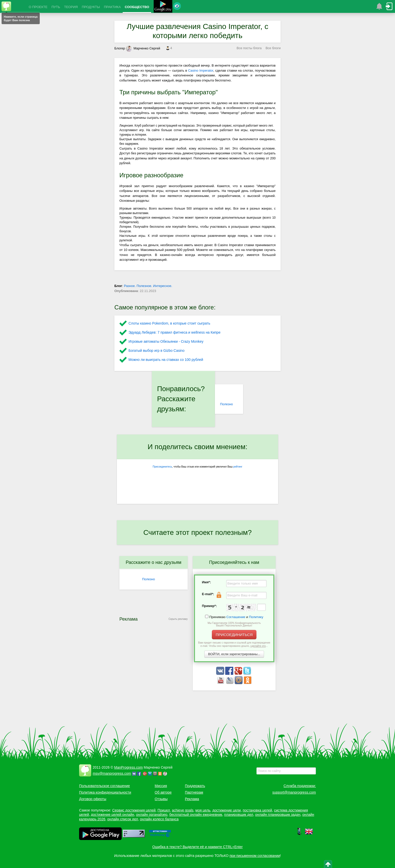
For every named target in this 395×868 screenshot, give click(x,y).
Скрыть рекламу (178, 619)
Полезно (226, 404)
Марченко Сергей (143, 48)
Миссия (161, 786)
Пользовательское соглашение (105, 786)
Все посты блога (249, 48)
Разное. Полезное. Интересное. (148, 286)
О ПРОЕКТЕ (38, 7)
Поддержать (195, 786)
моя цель (203, 810)
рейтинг (238, 467)
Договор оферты (93, 799)
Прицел (164, 810)
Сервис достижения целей (134, 810)
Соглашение (236, 617)
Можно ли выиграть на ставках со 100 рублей (166, 360)
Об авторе (163, 792)
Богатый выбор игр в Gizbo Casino (156, 351)
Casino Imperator (201, 70)
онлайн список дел (123, 819)
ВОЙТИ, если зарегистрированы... (234, 654)
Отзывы (161, 799)
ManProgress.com (128, 767)
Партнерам (194, 792)
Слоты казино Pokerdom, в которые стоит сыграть (169, 323)
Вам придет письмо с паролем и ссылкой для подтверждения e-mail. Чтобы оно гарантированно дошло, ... (234, 644)
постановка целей (257, 810)
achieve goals (183, 810)
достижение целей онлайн (112, 815)
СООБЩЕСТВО (137, 7)
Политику (256, 617)
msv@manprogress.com (112, 773)
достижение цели (227, 810)
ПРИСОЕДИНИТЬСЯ (234, 635)
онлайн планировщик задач (278, 815)
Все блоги (273, 48)
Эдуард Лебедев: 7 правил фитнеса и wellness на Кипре (174, 332)
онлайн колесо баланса (159, 819)
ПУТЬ (56, 7)
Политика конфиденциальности (105, 792)
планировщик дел (239, 815)
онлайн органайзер (152, 815)
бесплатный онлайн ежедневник (196, 815)
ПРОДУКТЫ (91, 7)
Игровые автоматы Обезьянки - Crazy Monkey (166, 341)
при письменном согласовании (255, 856)
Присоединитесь (162, 467)
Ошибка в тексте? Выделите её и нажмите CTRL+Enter (198, 847)
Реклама (192, 799)
